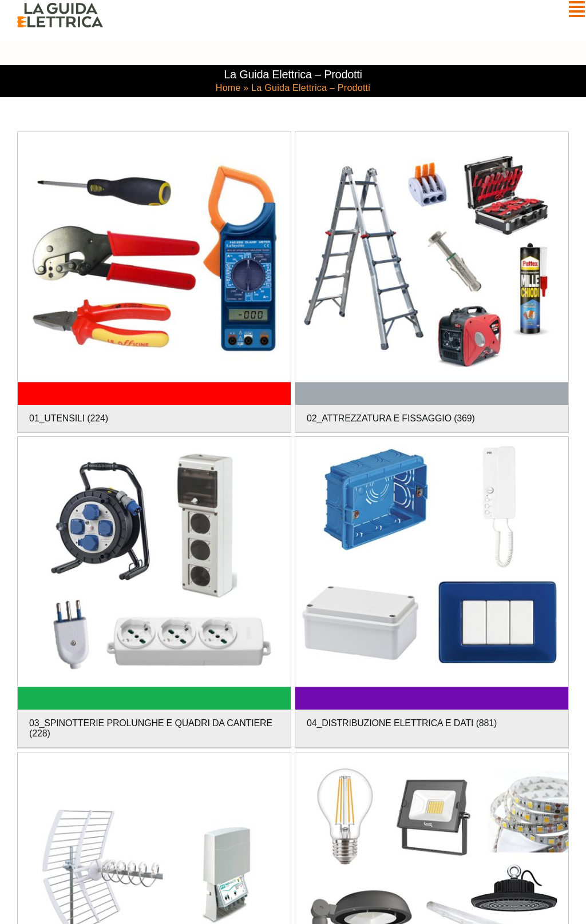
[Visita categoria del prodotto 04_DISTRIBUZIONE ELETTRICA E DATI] (432, 587)
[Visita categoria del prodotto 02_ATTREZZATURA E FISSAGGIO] (432, 282)
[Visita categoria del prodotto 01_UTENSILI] (154, 282)
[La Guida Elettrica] (60, 8)
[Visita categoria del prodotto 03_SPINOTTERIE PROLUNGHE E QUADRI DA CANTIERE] (154, 592)
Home (228, 88)
